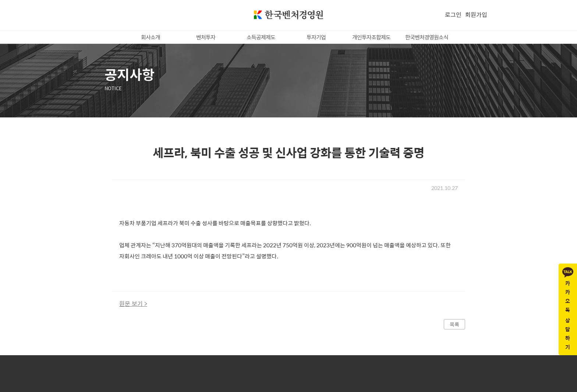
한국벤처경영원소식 (427, 37)
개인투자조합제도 (371, 37)
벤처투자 (206, 37)
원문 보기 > (133, 303)
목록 (454, 324)
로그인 (453, 15)
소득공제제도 (261, 37)
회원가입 (476, 15)
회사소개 (151, 37)
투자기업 (316, 37)
